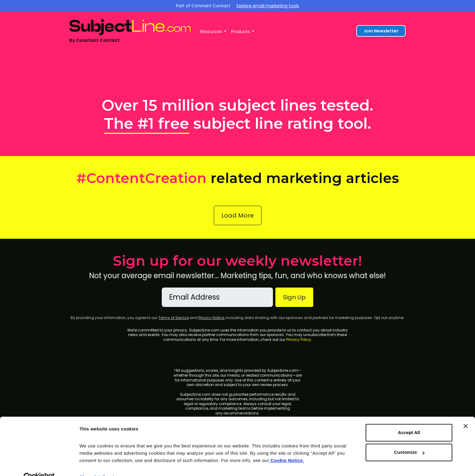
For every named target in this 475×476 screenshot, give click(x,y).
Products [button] (241, 32)
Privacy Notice (211, 318)
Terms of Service (174, 318)
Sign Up (294, 297)
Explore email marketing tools (268, 6)
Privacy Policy (299, 340)
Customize (409, 439)
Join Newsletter (381, 31)
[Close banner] (466, 413)
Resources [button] (211, 32)
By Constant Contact (95, 40)
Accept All (409, 419)
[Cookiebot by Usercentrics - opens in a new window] (39, 464)
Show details (93, 464)
